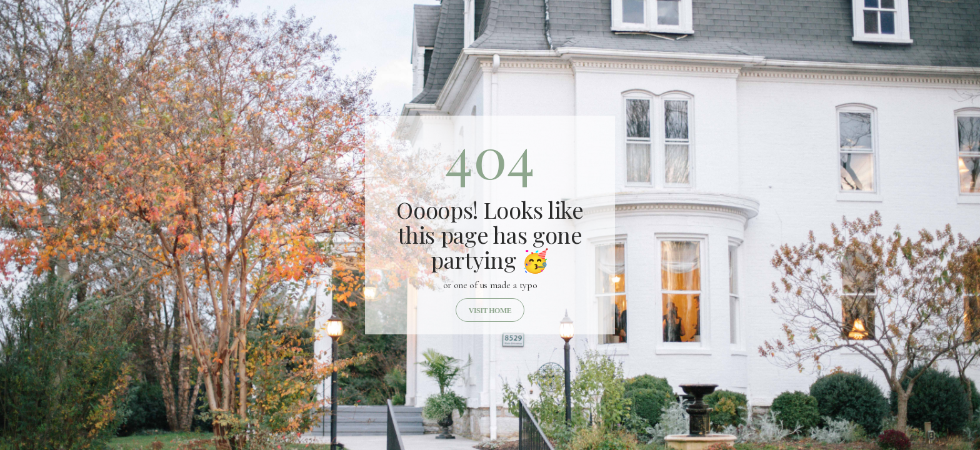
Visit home (490, 311)
